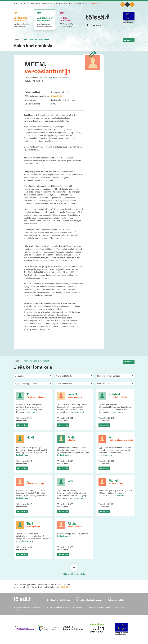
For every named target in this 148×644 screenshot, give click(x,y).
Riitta (72, 524)
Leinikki (114, 395)
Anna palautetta (78, 4)
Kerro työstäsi (95, 4)
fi (127, 4)
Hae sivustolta (88, 26)
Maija (71, 438)
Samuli (114, 481)
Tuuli (30, 524)
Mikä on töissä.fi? (31, 4)
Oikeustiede (56, 96)
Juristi (72, 395)
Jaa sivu (130, 40)
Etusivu (17, 4)
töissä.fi (98, 18)
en (122, 4)
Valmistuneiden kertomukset (36, 40)
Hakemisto (63, 4)
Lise (71, 481)
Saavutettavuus (48, 4)
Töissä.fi (17, 40)
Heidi (30, 438)
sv (132, 4)
